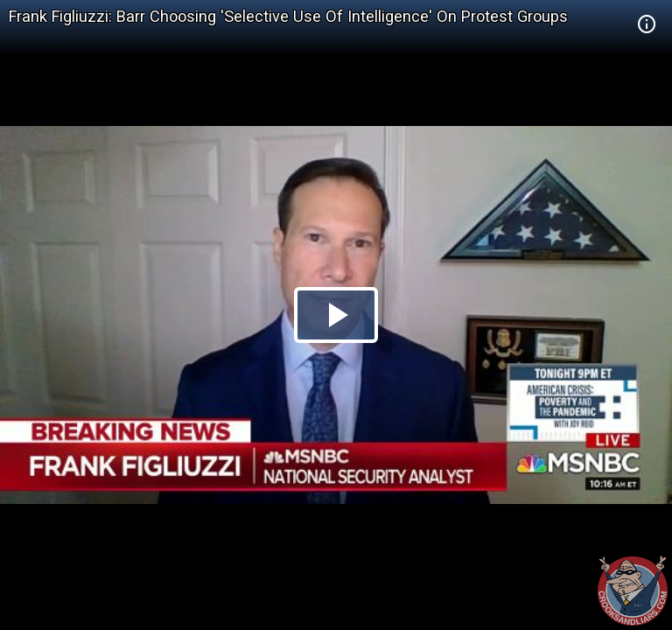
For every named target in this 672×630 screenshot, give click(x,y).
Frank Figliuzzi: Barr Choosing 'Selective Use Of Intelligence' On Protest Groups (288, 16)
